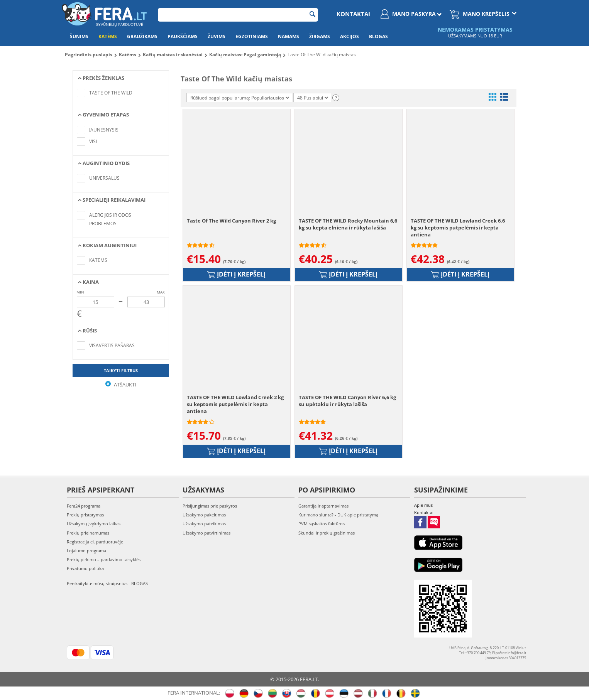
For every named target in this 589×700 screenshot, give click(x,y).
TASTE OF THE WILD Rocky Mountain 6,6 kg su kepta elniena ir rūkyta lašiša (348, 224)
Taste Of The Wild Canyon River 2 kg (231, 221)
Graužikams (142, 36)
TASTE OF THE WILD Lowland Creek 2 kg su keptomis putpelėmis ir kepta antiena (235, 404)
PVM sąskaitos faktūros (322, 524)
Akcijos (350, 36)
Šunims (79, 36)
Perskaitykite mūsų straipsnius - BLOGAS (107, 583)
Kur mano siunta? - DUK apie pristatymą (338, 515)
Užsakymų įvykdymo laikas (94, 524)
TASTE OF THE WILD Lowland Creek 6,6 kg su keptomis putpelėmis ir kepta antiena (458, 228)
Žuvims (217, 36)
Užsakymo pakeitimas (204, 515)
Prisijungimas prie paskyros (210, 506)
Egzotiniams (252, 36)
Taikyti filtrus (121, 370)
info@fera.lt (517, 653)
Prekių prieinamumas (88, 533)
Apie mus (423, 505)
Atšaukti (121, 385)
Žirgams (320, 36)
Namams (289, 36)
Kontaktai (353, 14)
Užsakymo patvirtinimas (206, 533)
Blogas (378, 36)
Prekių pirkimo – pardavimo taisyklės (104, 559)
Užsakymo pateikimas (204, 524)
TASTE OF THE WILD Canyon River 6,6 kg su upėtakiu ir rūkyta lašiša (347, 401)
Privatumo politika (85, 568)
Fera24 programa (84, 506)
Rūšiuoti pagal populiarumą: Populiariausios (240, 98)
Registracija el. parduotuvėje (95, 542)
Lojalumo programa (86, 551)
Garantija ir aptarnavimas (323, 506)
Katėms (108, 36)
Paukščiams (183, 36)
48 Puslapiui (313, 98)
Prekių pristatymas (85, 515)
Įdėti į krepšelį (236, 274)
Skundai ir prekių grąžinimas (327, 533)
